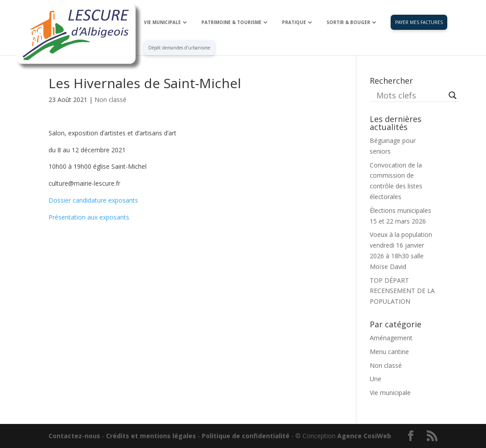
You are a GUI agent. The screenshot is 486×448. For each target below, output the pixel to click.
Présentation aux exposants (89, 217)
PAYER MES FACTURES (419, 22)
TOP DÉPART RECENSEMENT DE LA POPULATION (402, 291)
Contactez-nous (74, 436)
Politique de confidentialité (246, 436)
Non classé (110, 100)
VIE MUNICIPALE (162, 22)
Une (376, 379)
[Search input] (410, 95)
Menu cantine (389, 352)
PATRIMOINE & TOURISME (231, 22)
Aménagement (391, 338)
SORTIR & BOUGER (348, 22)
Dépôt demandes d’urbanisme (179, 48)
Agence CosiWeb (364, 436)
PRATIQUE (294, 22)
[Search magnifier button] (453, 95)
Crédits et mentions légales (151, 436)
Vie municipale (390, 393)
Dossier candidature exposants (93, 200)
